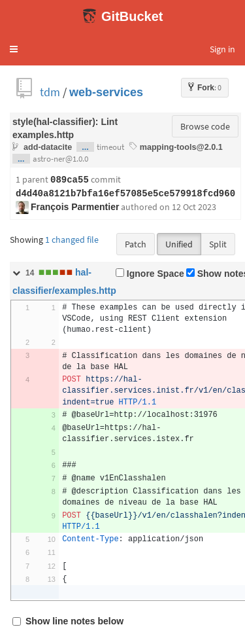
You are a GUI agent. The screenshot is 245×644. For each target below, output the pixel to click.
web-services (106, 92)
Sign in (222, 49)
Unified (179, 244)
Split (218, 244)
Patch (136, 244)
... (85, 147)
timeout (110, 147)
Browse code (205, 126)
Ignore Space (150, 274)
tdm (50, 92)
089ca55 (70, 180)
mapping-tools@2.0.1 (181, 147)
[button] (14, 49)
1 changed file (72, 240)
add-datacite (48, 147)
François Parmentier (75, 207)
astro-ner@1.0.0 (60, 159)
